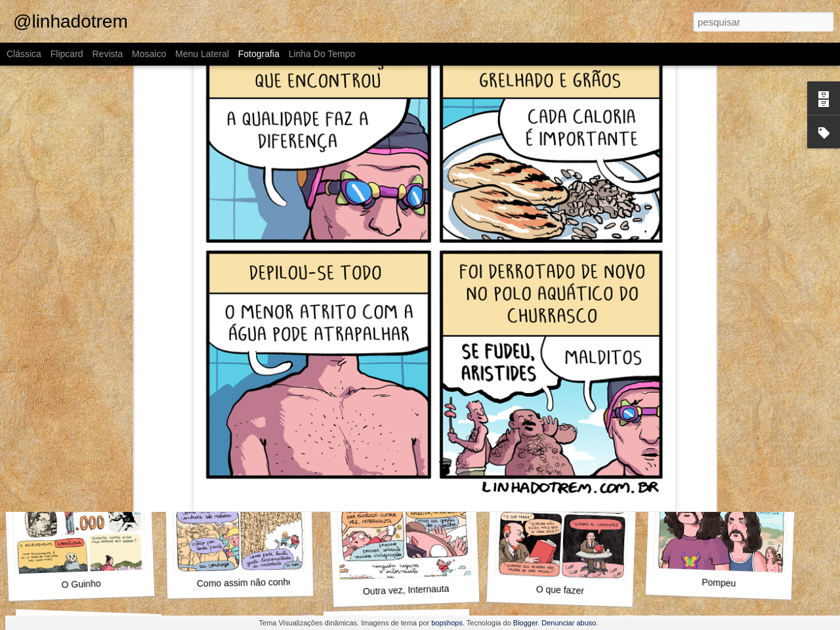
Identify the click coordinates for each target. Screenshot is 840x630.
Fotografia (259, 54)
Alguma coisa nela (563, 404)
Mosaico (149, 54)
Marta (247, 411)
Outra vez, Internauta (406, 590)
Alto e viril (719, 411)
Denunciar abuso (569, 623)
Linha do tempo (322, 54)
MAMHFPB (401, 406)
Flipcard (67, 54)
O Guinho (81, 584)
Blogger (525, 623)
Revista (107, 54)
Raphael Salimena (501, 385)
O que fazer (560, 590)
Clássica (24, 54)
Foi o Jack (81, 404)
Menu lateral (202, 54)
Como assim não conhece (250, 582)
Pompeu (719, 583)
